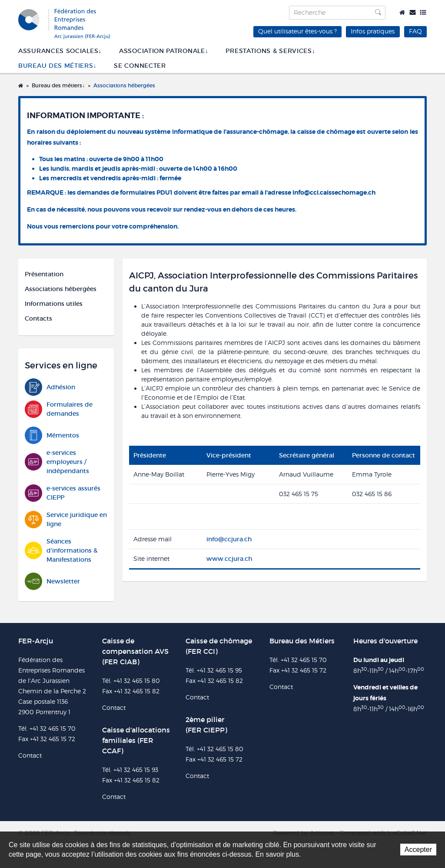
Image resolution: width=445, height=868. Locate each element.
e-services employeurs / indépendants (57, 462)
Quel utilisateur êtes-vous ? (297, 31)
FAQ (415, 31)
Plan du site (423, 12)
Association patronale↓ (164, 51)
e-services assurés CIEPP (63, 493)
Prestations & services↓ (270, 51)
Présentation (44, 274)
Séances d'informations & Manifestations (61, 550)
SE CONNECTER (140, 66)
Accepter (418, 850)
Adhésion (50, 387)
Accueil (402, 12)
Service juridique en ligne (66, 520)
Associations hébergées (124, 85)
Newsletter (52, 581)
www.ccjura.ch (229, 559)
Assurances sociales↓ (60, 51)
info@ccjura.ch (229, 539)
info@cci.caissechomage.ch (334, 192)
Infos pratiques (373, 31)
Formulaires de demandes (59, 409)
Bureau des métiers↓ (57, 66)
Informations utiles (54, 304)
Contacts (38, 318)
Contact (413, 12)
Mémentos (52, 436)
